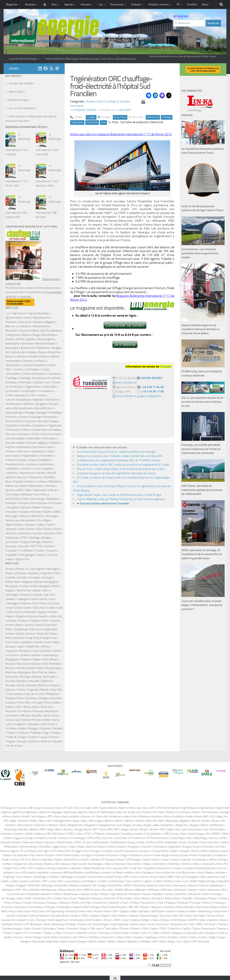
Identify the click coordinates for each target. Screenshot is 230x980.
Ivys (18, 873)
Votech (183, 937)
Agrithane (31, 812)
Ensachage (35, 417)
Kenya (45, 647)
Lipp (128, 881)
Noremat (122, 894)
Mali (45, 659)
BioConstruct (25, 825)
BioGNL (20, 339)
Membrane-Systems (145, 885)
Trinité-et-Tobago (16, 737)
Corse (18, 608)
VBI (201, 933)
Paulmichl (109, 898)
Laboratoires (46, 464)
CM (207, 834)
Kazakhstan (33, 647)
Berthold (151, 821)
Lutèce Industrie (163, 881)
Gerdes (95, 860)
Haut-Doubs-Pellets (41, 864)
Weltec (111, 942)
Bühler (154, 829)
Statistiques (12, 538)
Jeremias (56, 873)
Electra (90, 847)
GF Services (108, 860)
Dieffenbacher (101, 842)
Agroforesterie (14, 318)
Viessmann (108, 937)
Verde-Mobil (50, 937)
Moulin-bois (75, 890)
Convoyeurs (46, 391)
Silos (39, 529)
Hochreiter (159, 864)
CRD (97, 838)
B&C (206, 816)
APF (50, 816)
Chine (42, 603)
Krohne (144, 877)
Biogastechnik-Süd (111, 825)
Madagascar (12, 659)
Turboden (91, 117)
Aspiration (11, 322)
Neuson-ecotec (90, 894)
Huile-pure (23, 451)
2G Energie (7, 808)
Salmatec (144, 911)
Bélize (37, 590)
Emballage (55, 413)
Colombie (53, 603)
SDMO (85, 916)
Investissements (15, 464)
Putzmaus (20, 907)
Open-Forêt (24, 898)
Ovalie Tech (61, 898)
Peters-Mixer (172, 898)
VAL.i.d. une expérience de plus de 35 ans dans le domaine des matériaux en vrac (202, 402)
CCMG (70, 834)
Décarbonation (14, 404)
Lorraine (35, 655)
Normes (50, 486)
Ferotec (75, 855)
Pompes (24, 503)
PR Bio (134, 903)
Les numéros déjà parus (22, 108)
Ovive (73, 898)
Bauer (76, 821)
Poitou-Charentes (27, 698)
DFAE (78, 842)
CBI (48, 834)
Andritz (16, 816)
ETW (67, 851)
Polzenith (114, 903)
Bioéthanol (43, 348)
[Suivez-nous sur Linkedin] (40, 68)
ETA (53, 851)
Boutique (30, 4)
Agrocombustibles (39, 313)
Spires (224, 920)
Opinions (10, 490)
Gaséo (58, 860)
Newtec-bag (108, 894)
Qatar (56, 703)
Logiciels (47, 469)
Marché (41, 473)
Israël (47, 642)
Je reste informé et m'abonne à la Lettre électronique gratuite (203, 70)
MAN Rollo (34, 885)
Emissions (11, 417)
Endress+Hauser (116, 847)
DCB (223, 838)
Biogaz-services (132, 825)
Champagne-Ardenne (18, 603)
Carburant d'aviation (34, 365)
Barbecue (26, 326)
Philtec (224, 898)
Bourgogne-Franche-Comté (21, 586)
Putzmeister (35, 907)
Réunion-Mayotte (31, 716)
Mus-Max (107, 890)
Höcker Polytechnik (93, 868)
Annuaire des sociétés (21, 83)
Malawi (37, 659)
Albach (170, 812)
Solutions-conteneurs (18, 533)
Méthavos (167, 890)
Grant (146, 860)
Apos (57, 816)
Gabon (19, 625)
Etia (60, 851)
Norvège (25, 677)
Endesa (101, 847)
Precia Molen (148, 903)
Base (42, 821)
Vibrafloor (94, 937)
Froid (103, 122)
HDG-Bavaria (62, 864)
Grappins (55, 443)
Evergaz (185, 851)
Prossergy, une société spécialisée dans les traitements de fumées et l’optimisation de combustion (201, 449)
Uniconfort (82, 933)
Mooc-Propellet (14, 482)
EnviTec (220, 847)
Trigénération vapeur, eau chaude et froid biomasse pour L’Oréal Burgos (119, 495)
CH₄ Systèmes (154, 834)
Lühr (186, 881)
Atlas (205, 4)
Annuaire (86, 4)
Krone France (158, 877)
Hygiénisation (30, 456)
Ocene (169, 894)
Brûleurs (23, 356)
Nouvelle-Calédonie (41, 681)
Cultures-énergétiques (18, 400)
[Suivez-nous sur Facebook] (46, 68)
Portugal (37, 703)
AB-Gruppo (35, 808)
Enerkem (147, 847)
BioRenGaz (217, 825)
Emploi (23, 417)
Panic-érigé (12, 494)
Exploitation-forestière (18, 425)
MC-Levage (99, 885)
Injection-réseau (27, 460)
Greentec (186, 860)
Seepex (95, 916)
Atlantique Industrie (150, 816)
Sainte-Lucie (51, 716)
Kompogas (67, 877)
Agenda (69, 4)
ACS (77, 808)
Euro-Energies (92, 851)
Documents (117, 4)
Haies (50, 447)
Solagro (146, 920)
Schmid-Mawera (39, 916)
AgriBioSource (190, 808)
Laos (35, 651)
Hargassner (20, 864)
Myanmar (11, 672)
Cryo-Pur (107, 838)
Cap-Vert (50, 595)
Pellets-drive (132, 898)
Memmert (165, 885)
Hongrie (46, 638)
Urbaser (135, 933)
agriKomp (18, 812)
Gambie (29, 625)
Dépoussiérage (14, 413)
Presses (47, 507)
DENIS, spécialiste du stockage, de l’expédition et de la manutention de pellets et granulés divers (202, 554)
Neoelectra (33, 894)
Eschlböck (31, 851)
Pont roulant (55, 503)
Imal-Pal (136, 868)
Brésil (55, 586)
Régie (47, 520)
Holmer (186, 864)
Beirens (109, 821)
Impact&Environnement (156, 868)
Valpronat (191, 933)
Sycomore (162, 924)
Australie (10, 578)
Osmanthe (39, 898)
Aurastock (178, 816)
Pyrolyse (36, 512)
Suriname (11, 728)
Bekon (119, 821)
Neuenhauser (71, 894)
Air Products (144, 812)
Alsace (9, 573)
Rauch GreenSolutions (114, 907)
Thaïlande (35, 733)
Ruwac (98, 911)
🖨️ (143, 102)
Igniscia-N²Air (121, 868)
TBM (199, 924)
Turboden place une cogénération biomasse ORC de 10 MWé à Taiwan (119, 460)
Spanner (213, 920)
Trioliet (7, 933)
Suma (134, 924)
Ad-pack (86, 808)
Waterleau (52, 942)
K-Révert (118, 873)
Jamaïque (11, 647)
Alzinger (225, 812)
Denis (39, 842)
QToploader (64, 907)
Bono (58, 829)
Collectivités (92, 122)
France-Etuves (180, 855)
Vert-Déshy (79, 937)
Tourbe (39, 551)
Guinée (9, 634)
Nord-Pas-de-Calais (43, 672)
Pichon (8, 903)
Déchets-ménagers (35, 404)
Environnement (14, 421)
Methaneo (8, 890)
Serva (219, 916)
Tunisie (32, 737)
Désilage (30, 413)
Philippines (52, 694)
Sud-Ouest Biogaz (98, 924)
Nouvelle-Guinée (15, 685)
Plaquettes (53, 499)
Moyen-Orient (35, 668)
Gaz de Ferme (72, 860)
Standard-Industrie (12, 924)
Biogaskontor (76, 825)
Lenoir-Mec (57, 881)
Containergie (78, 838)
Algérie (40, 569)
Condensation (29, 391)
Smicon (108, 920)
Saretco (182, 911)
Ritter (224, 907)
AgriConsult (223, 808)
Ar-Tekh (97, 816)
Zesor (187, 942)
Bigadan (185, 821)
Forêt (35, 434)
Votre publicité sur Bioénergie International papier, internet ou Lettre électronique (90, 59)
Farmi (40, 855)
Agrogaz (57, 812)
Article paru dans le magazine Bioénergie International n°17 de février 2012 (121, 134)
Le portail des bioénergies (23, 59)
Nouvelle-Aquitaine (16, 681)
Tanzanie (44, 728)
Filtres (26, 430)
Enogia (187, 847)
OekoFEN (180, 894)
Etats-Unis (56, 616)
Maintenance (27, 473)
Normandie (12, 677)
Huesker (40, 868)
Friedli (5, 860)
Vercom (18, 937)
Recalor (145, 907)
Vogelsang (151, 937)
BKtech (34, 829)
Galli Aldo (47, 860)
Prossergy (219, 903)
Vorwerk (172, 937)
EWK (204, 851)
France (45, 621)
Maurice (10, 664)
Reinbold (169, 907)
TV (178, 4)
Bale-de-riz (12, 326)
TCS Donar (210, 924)
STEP (24, 538)
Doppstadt (171, 842)
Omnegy (216, 894)
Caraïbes (10, 599)
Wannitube (38, 942)
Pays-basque (15, 694)
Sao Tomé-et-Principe (28, 720)
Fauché (50, 855)
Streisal (81, 924)
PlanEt (75, 903)
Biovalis (23, 829)
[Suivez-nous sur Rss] (51, 68)
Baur (85, 821)
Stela (46, 924)
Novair (147, 894)
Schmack (23, 916)
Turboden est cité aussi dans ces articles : (102, 447)
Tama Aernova (178, 924)
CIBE (166, 834)
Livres (37, 469)
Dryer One (206, 842)
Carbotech (6, 834)
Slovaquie (34, 724)
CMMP (216, 834)
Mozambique (53, 668)
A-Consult (21, 808)
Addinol (112, 808)
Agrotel (82, 812)
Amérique (20, 573)
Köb (177, 877)
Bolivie (39, 582)
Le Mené (45, 651)
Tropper (17, 933)
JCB (24, 873)
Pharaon (213, 898)
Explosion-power (218, 851)
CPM (90, 838)
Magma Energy (207, 881)
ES (22, 851)
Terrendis (72, 929)
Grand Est (50, 625)
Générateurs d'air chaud (31, 447)
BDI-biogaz (96, 821)
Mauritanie (23, 664)
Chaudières (54, 374)
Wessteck (133, 942)
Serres (30, 529)
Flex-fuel (11, 434)
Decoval (5, 842)
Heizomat (119, 864)
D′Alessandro (11, 847)
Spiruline (49, 533)
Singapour (20, 724)
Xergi (171, 942)
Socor (126, 920)
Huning (51, 868)
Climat (55, 382)
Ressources (12, 520)
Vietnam (34, 741)
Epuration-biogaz (48, 421)
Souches (37, 533)
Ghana (39, 625)
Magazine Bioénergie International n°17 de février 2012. (122, 298)
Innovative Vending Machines (199, 868)
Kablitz (129, 873)
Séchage (36, 542)
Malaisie (26, 659)
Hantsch (7, 864)
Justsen (107, 873)
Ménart (129, 890)
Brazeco (68, 829)
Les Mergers (89, 881)
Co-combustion (14, 387)
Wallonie (46, 741)
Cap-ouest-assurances (189, 829)
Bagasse (50, 322)
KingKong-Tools (12, 877)
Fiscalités (55, 430)
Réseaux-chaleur (35, 525)
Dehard (16, 842)
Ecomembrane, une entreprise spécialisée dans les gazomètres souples (200, 253)
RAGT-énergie (92, 907)
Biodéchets (13, 335)
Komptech (81, 877)
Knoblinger (41, 877)
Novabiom (135, 894)
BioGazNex (167, 825)
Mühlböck (180, 890)
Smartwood (77, 920)
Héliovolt (75, 868)
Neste (57, 894)
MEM (128, 885)
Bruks (88, 829)
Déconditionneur (43, 408)
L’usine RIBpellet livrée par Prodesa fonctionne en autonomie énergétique (121, 499)
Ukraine (54, 737)
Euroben (108, 851)
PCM (120, 898)
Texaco (83, 929)
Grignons (10, 447)
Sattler (192, 911)
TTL (26, 933)
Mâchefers (54, 482)
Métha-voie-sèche (16, 486)
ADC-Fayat (100, 808)
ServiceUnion (8, 920)
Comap (29, 838)
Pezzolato (200, 898)
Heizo (108, 864)
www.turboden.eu (126, 382)
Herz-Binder (134, 864)
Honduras (18, 638)
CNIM (225, 834)
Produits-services (159, 4)
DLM (160, 842)
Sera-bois (165, 916)
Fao (32, 855)
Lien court (125, 110)
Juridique (32, 464)
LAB (202, 877)
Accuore (48, 808)
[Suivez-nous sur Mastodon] (57, 68)
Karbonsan (169, 873)
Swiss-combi (147, 924)
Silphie (48, 529)
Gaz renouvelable (15, 438)
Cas (101, 4)
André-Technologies (34, 816)
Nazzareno (214, 890)
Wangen (25, 942)
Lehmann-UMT (39, 881)
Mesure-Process (199, 885)
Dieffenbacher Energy (123, 842)
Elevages (42, 413)
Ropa (13, 911)
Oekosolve (194, 894)
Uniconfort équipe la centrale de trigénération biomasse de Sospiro (116, 473)
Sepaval (133, 916)
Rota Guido (24, 911)
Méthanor (153, 890)
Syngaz (25, 542)
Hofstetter (173, 864)
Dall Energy (201, 838)
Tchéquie (23, 733)
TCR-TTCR (36, 546)
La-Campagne (190, 877)
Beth (161, 821)
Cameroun (26, 595)
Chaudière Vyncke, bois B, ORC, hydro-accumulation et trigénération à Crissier (123, 465)
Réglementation (14, 525)
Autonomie (25, 322)
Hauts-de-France (47, 634)
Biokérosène (12, 344)
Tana (191, 924)
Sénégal (33, 728)
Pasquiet (97, 898)
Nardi (202, 890)
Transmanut (208, 929)
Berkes (140, 821)
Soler (155, 920)
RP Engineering (55, 911)
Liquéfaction (12, 469)
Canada (38, 595)
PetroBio (187, 898)
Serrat (210, 916)
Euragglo (77, 851)
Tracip (195, 929)
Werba (121, 942)
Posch (125, 903)
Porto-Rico (24, 703)
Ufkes (58, 933)
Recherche (38, 516)
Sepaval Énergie (149, 916)
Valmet (166, 933)
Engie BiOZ (174, 847)
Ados (131, 808)
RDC (19, 707)
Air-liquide (129, 812)
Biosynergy (11, 829)
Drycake (193, 842)
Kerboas (220, 873)
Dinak (141, 842)
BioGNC (10, 339)
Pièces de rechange (34, 499)
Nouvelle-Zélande (37, 685)
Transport (51, 551)
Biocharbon (12, 331)
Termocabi (48, 929)
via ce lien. (26, 296)
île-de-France (120, 117)
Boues (42, 352)
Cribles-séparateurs (17, 395)
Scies (22, 529)
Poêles (36, 507)
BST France (99, 829)
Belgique (28, 582)
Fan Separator (20, 855)
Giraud (121, 860)
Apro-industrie (71, 816)
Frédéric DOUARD (86, 110)
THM (145, 929)
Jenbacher (43, 873)
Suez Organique (119, 924)
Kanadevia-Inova (152, 873)
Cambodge (11, 595)
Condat (52, 838)
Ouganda (32, 690)
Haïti (8, 638)
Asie (57, 573)
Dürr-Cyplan (221, 842)
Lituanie (24, 655)
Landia (14, 881)
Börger (144, 829)
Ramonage (11, 516)
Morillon (35, 890)
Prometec (195, 903)
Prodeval (182, 903)
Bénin (46, 590)
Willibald (145, 942)
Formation (24, 434)
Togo (46, 733)
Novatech (158, 894)
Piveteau (52, 903)
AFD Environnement (168, 808)
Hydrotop (63, 868)
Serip (189, 916)
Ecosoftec (45, 847)
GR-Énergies (134, 860)
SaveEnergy (205, 911)
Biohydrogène (46, 339)
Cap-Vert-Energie (214, 829)
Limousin (12, 655)
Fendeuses (13, 430)
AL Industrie (183, 812)
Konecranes (96, 877)
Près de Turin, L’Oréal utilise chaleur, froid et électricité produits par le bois (120, 469)
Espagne (20, 616)
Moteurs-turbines (36, 482)
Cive (47, 382)
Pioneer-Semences (34, 903)
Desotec (50, 842)
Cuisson (41, 395)
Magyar (21, 885)
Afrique (10, 569)
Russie (27, 711)
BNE (43, 829)
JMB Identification (73, 873)
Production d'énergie (17, 512)
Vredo (193, 937)
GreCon (156, 860)
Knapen (28, 877)
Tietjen (154, 929)
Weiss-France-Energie (73, 942)
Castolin (18, 834)
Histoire (10, 451)
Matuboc (74, 885)
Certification (32, 369)
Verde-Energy (33, 937)
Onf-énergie (8, 898)
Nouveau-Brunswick (44, 677)
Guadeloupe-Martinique (28, 629)
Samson (171, 911)
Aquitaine (34, 573)
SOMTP (193, 920)
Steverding (58, 924)
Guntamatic (200, 860)
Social (57, 529)
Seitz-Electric (119, 916)
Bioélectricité (94, 101)
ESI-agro (44, 851)
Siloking (41, 920)
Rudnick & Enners (76, 911)
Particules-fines (30, 494)
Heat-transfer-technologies (87, 864)
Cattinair (39, 834)
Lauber (24, 881)
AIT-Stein (159, 812)
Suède (22, 728)
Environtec (208, 847)
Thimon (124, 929)
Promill (207, 903)
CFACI (88, 834)
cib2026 (38, 382)
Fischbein (113, 855)
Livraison (26, 469)
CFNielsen (99, 834)
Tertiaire (49, 546)
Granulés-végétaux (37, 443)
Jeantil (32, 873)
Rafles (57, 512)
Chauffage (167, 117)
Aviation (38, 322)
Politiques (11, 503)
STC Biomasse (33, 924)
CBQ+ (9, 369)
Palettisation (40, 490)
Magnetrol (224, 881)
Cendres (19, 369)
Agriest (6, 812)
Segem (105, 916)
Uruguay (10, 741)
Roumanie (47, 707)
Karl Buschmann (187, 873)
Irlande (38, 642)
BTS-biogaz (122, 829)
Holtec (196, 864)
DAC (189, 838)
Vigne (19, 559)
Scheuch (11, 916)
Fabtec (6, 855)
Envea (196, 847)
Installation (45, 460)
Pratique (136, 4)
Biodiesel (57, 331)
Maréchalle (61, 885)
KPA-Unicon (131, 877)
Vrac (27, 559)
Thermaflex (111, 929)
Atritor (167, 816)
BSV (110, 829)
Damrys (214, 838)
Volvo (162, 937)
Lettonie (57, 651)
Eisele (81, 847)
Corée (27, 608)
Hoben (147, 864)
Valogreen (178, 933)
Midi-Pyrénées (52, 664)
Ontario (21, 690)
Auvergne (35, 578)
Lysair (178, 881)
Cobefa (7, 838)
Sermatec (199, 916)
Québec (10, 707)
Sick (32, 920)
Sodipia (135, 920)
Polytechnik (100, 903)
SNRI (117, 920)
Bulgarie (10, 590)
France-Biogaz (161, 855)
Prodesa (170, 903)
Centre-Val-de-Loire (42, 599)
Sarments (11, 529)
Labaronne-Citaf (216, 877)
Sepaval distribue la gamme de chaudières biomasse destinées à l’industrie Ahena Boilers (200, 329)
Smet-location (94, 920)
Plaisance (64, 903)
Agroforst (45, 812)
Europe (23, 621)
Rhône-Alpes (31, 707)
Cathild (29, 834)
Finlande (34, 621)
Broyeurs (11, 356)
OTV (50, 898)
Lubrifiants (11, 473)
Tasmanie (57, 728)
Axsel (198, 816)
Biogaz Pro (196, 102)
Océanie (10, 690)
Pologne (44, 698)
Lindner (103, 881)
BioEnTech (41, 825)
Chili (34, 603)
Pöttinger (50, 907)
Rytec (107, 911)
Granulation (50, 438)
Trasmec (222, 929)
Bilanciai (196, 821)
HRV (23, 868)
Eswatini (43, 616)
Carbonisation (13, 365)
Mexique (36, 664)
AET (152, 808)
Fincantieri (99, 855)
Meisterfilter (115, 885)
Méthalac (140, 890)
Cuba (60, 608)
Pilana (17, 903)
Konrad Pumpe (113, 877)
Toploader (11, 551)
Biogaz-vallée (151, 825)
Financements (39, 430)
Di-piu (87, 842)
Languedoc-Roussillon (18, 651)
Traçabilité (11, 555)
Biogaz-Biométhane (44, 335)
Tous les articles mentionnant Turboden (104, 503)
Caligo (170, 829)
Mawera (86, 885)
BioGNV (31, 339)
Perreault (157, 898)
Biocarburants (41, 326)
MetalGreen (217, 885)
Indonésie (26, 642)
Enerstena (160, 847)
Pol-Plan (86, 903)
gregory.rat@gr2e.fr (149, 396)
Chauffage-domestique (32, 378)
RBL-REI (134, 907)
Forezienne (135, 855)
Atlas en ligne (16, 92)
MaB (193, 881)
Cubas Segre (178, 838)
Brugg (79, 829)
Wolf (155, 942)
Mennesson (180, 885)
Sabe (133, 911)
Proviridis (7, 907)
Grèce (9, 629)
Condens (64, 838)
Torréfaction (26, 551)
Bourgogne (51, 582)
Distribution (52, 400)
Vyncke (203, 937)
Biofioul (26, 335)
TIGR (162, 929)
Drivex (183, 842)
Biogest (195, 825)
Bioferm (54, 825)
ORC (20, 490)
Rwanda (38, 711)
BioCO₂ (45, 331)
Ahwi (92, 812)
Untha (116, 933)
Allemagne (53, 569)
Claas (183, 834)
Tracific (186, 929)
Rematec (189, 907)
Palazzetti (84, 898)
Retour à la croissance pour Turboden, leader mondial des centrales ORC (120, 456)
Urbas (125, 933)
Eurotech (145, 851)
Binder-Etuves (211, 821)
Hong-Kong (33, 638)
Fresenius (220, 855)
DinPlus (151, 842)
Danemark (30, 612)
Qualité (47, 512)
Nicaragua (24, 672)
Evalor (174, 851)
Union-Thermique (100, 933)
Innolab (176, 868)
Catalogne (23, 599)
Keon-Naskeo (206, 873)
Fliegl (123, 855)
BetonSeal (172, 821)
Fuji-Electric (33, 860)
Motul (62, 890)
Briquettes (54, 352)
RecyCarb (157, 907)
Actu (54, 4)
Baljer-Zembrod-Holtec (24, 821)
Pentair (146, 898)
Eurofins (119, 851)
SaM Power (158, 911)
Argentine (47, 573)
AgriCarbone (207, 808)
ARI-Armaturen (113, 816)
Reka (179, 907)
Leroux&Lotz (73, 881)
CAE (162, 829)
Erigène (14, 851)
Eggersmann (60, 847)
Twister (48, 933)
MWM (119, 890)
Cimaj (174, 834)
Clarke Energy (196, 834)
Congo (9, 608)
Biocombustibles (30, 331)
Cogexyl (18, 838)
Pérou (48, 703)
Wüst (163, 942)
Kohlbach (54, 877)
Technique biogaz (11, 929)
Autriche (22, 578)
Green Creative (171, 860)
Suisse (52, 724)
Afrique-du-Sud (25, 569)
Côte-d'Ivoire (15, 612)
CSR (32, 395)
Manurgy (47, 885)
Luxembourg (50, 655)
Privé (160, 903)
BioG (63, 825)
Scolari (75, 916)
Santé (50, 525)
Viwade (138, 937)
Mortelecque (49, 890)
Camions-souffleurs (34, 361)
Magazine (12, 4)
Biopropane (12, 348)
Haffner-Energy (218, 860)
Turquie (43, 737)
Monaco (10, 668)
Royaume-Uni (13, 711)
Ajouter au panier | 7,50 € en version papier (19, 302)
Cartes (51, 365)
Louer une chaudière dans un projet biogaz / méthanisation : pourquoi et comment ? (202, 605)
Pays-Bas (57, 690)
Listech (137, 881)
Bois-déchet (12, 352)
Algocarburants (41, 318)
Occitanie (54, 685)
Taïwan (11, 733)
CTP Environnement (157, 838)
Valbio (156, 933)
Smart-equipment (57, 920)
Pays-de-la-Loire (34, 694)
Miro (26, 890)
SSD (58, 533)
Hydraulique (38, 451)
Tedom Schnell (32, 929)
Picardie (10, 698)
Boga (50, 829)
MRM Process (92, 890)
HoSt (219, 864)
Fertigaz (87, 855)
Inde (16, 642)
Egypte (42, 612)
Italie (55, 642)
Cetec (79, 834)
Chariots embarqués (34, 374)
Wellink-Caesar (97, 942)
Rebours (25, 516)
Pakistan (44, 690)
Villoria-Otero (124, 937)
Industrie (10, 460)
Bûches (45, 356)
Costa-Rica (39, 608)
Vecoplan (210, 933)
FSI (23, 860)
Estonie (32, 616)
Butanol (34, 356)
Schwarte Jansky (60, 916)
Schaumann (221, 911)
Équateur (58, 741)
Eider (72, 847)
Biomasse (27, 344)
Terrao (60, 929)
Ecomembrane (29, 847)
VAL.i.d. (146, 933)
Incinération (47, 456)
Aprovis (86, 816)
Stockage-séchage (40, 538)
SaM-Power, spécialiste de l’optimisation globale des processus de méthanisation (202, 490)
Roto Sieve (38, 911)
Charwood (113, 834)
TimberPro (173, 929)
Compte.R (40, 838)
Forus (147, 855)
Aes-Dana (142, 808)
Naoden (193, 890)
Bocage (56, 348)
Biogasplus (91, 825)
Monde (21, 668)
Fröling (15, 860)
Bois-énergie (29, 352)
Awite (189, 816)
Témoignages (27, 555)
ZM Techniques (201, 942)
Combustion (12, 391)
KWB (170, 877)
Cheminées (25, 382)
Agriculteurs (20, 313)
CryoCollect (121, 838)
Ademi (122, 808)
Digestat (38, 400)
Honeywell (208, 864)
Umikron (68, 933)
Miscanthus (36, 477)
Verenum (65, 937)
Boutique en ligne (18, 100)
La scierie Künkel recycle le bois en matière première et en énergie (116, 452)
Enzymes (30, 421)
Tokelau (56, 733)
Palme (53, 490)
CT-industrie (137, 838)
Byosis (134, 829)
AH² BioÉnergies (106, 812)
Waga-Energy (217, 937)
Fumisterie (55, 434)
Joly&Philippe (93, 873)
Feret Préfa (62, 855)
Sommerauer (179, 920)
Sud (44, 724)
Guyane (30, 634)
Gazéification (34, 438)
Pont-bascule (38, 503)
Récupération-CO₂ (31, 520)
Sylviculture (12, 542)
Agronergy (70, 812)
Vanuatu (22, 741)
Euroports (132, 851)
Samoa (9, 720)
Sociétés (192, 4)
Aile (119, 812)
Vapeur (41, 555)
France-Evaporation (201, 855)
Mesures (22, 477)
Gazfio (85, 860)
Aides (27, 318)
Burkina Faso (24, 590)
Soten (203, 920)
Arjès (127, 816)
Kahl (138, 873)
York (179, 942)
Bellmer (130, 821)
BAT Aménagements (59, 821)
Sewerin (23, 920)
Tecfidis (222, 924)
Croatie (51, 608)
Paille (28, 490)
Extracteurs (40, 425)
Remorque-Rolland (208, 907)
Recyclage (52, 516)
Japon (21, 647)
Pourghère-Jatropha (19, 507)
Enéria (4, 851)
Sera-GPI (178, 916)
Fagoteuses (55, 425)
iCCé (109, 868)
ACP (70, 808)
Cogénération (77, 122)
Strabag (70, 924)
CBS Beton (58, 834)
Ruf (90, 911)
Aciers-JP (60, 808)
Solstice (165, 920)
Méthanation (36, 486)
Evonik (195, 851)
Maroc (53, 659)
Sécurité (23, 546)
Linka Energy (117, 881)
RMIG (4, 911)
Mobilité (49, 477)
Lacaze (4, 881)
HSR (30, 868)
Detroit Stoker (65, 842)
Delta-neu (28, 842)
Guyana (20, 634)
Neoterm (47, 894)
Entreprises (50, 417)
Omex (206, 894)
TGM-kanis (96, 929)
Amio (7, 816)
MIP (18, 890)
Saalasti (124, 911)
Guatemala (50, 629)
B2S (213, 816)
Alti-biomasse (210, 812)
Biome (205, 825)
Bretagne (45, 586)
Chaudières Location (132, 834)
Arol (134, 816)
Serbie (47, 720)
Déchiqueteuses (23, 408)
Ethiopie (12, 621)
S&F (115, 911)
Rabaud (77, 907)
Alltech (196, 812)
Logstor (148, 881)
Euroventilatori (161, 851)
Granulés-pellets (15, 443)
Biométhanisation (45, 344)
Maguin (11, 885)
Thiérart (135, 929)
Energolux (134, 847)
